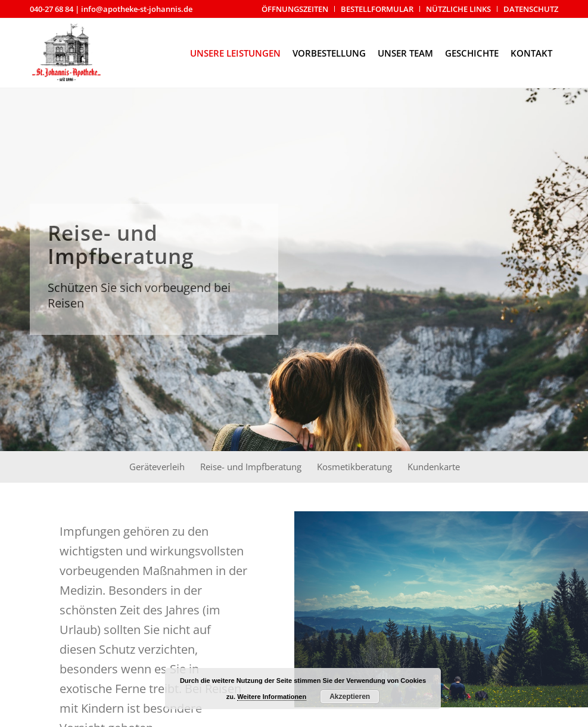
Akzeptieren (350, 697)
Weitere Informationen (272, 697)
